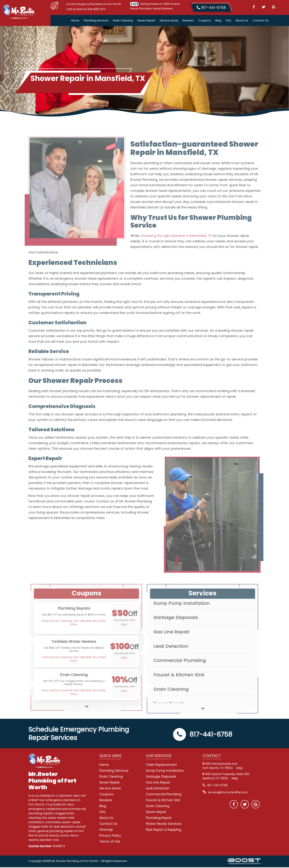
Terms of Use (110, 842)
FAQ (228, 21)
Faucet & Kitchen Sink (163, 801)
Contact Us (261, 21)
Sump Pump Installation (165, 771)
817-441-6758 (203, 735)
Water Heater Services (164, 824)
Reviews (188, 21)
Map (240, 769)
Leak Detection (158, 789)
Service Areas (169, 21)
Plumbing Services (96, 21)
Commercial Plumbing (164, 795)
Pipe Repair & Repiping (163, 830)
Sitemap (106, 830)
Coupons (205, 21)
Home (75, 21)
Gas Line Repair (158, 783)
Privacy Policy (110, 836)
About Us (242, 21)
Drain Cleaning (123, 21)
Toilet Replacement (161, 765)
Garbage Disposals (161, 777)
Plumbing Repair (159, 819)
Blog (218, 21)
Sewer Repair (146, 21)
